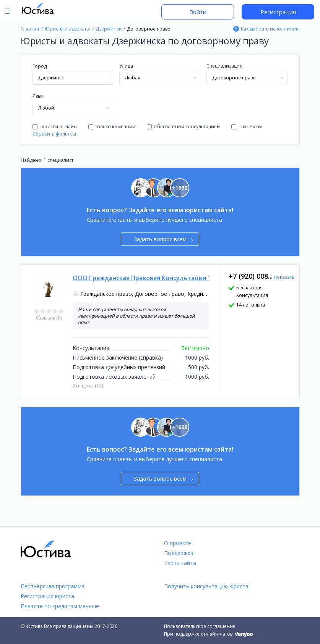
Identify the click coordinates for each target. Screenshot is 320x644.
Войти (198, 12)
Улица (126, 66)
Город (40, 66)
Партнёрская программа (53, 586)
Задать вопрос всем (164, 239)
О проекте (178, 543)
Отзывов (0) (49, 318)
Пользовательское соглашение (200, 626)
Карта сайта (180, 563)
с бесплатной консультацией (183, 127)
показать (284, 277)
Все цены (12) (88, 386)
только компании (112, 127)
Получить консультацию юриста (206, 586)
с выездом (247, 127)
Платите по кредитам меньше (60, 606)
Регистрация (278, 12)
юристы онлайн (55, 127)
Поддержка (179, 553)
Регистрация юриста (47, 596)
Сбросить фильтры (54, 134)
